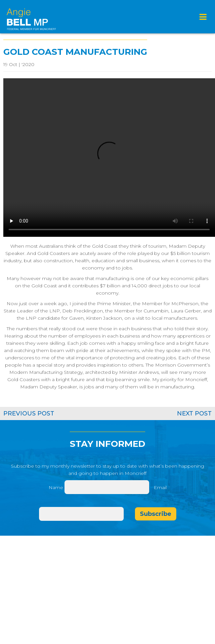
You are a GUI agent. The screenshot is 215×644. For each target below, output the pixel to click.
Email (160, 487)
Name (56, 487)
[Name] (107, 487)
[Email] (81, 514)
